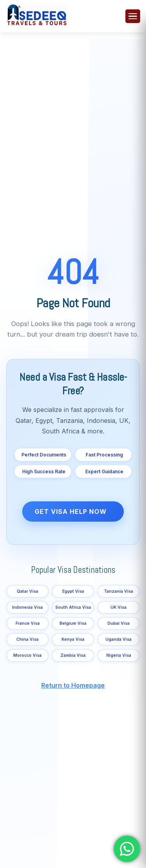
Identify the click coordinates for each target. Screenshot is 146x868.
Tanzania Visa (119, 591)
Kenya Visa (73, 639)
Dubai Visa (119, 623)
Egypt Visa (73, 591)
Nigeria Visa (119, 655)
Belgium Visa (73, 623)
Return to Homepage (73, 685)
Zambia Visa (73, 655)
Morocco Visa (27, 655)
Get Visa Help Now (71, 512)
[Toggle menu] (133, 16)
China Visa (27, 639)
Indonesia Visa (27, 607)
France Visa (28, 623)
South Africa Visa (73, 607)
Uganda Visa (119, 639)
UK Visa (119, 607)
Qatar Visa (27, 591)
